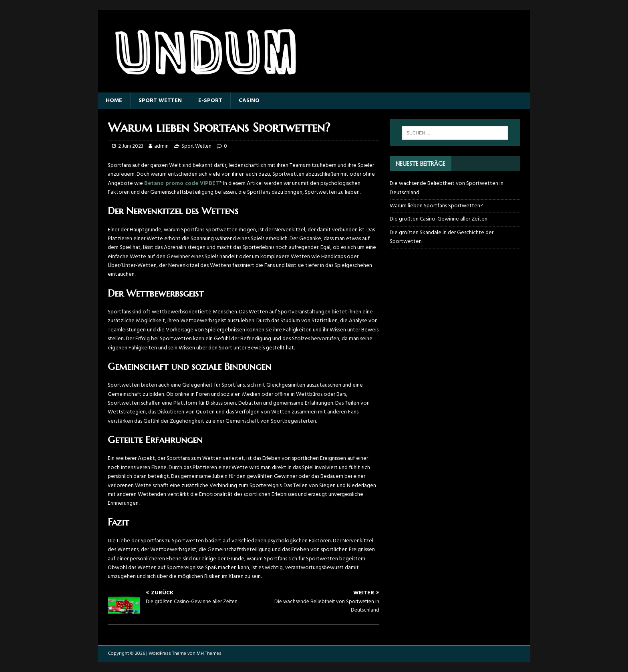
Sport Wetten (160, 101)
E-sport (210, 101)
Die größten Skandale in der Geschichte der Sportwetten (442, 237)
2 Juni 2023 (131, 146)
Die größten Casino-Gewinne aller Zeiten (439, 219)
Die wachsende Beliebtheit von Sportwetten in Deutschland (447, 188)
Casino (249, 101)
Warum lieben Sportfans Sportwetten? (436, 206)
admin (161, 146)
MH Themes (209, 654)
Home (114, 101)
